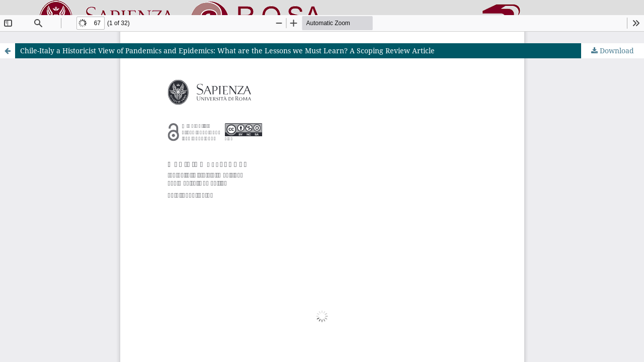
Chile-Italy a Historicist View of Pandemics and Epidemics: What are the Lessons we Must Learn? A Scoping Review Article (227, 51)
